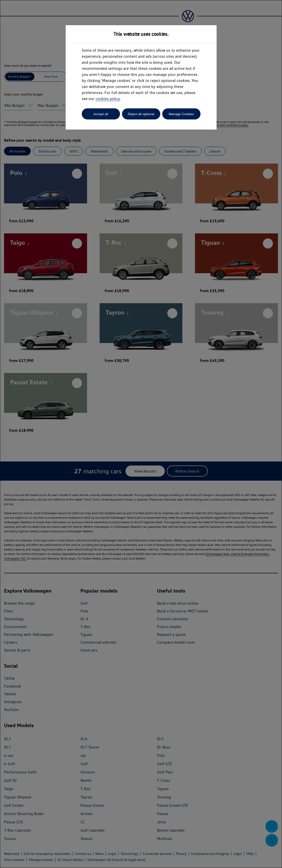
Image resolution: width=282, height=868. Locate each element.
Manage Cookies (181, 114)
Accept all (101, 114)
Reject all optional (141, 114)
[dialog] (141, 434)
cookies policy (108, 99)
